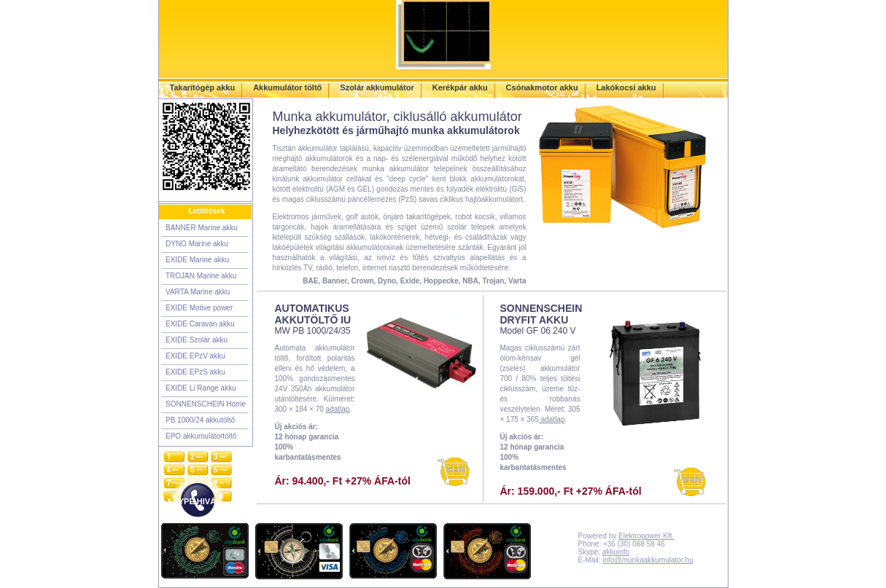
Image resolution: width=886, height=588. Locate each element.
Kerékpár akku (460, 87)
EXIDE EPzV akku (195, 356)
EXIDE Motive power (199, 308)
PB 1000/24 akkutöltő (200, 420)
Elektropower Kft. (646, 536)
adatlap (338, 409)
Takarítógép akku (203, 87)
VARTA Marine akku (198, 292)
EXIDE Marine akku (197, 260)
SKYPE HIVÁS (195, 501)
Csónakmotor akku (542, 87)
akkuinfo (616, 552)
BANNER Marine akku (202, 228)
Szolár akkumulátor (377, 87)
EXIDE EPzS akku (195, 372)
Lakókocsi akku (626, 87)
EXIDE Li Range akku (201, 388)
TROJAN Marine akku (201, 276)
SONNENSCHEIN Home (206, 404)
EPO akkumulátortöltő (201, 436)
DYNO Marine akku (197, 244)
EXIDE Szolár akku (197, 340)
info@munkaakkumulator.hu (648, 560)
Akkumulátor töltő (287, 87)
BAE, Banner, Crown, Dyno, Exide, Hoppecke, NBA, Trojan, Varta (414, 281)
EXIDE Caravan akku (200, 324)
